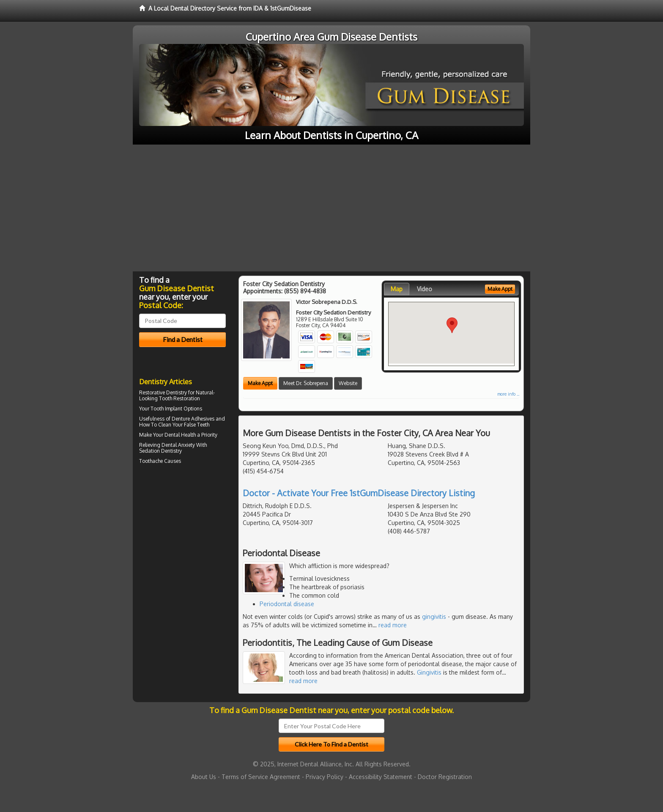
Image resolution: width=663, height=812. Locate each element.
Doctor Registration (445, 777)
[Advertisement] (331, 208)
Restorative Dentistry (163, 392)
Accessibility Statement (381, 777)
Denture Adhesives (193, 419)
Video (425, 289)
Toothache (151, 461)
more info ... (508, 394)
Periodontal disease (287, 604)
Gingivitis (429, 672)
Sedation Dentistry (160, 451)
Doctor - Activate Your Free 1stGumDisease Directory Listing (359, 493)
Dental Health (180, 435)
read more (393, 625)
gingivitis (434, 617)
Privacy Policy (325, 777)
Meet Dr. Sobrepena (306, 383)
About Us (204, 777)
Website (348, 383)
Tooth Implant (166, 409)
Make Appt (260, 383)
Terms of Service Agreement (261, 777)
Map (397, 289)
